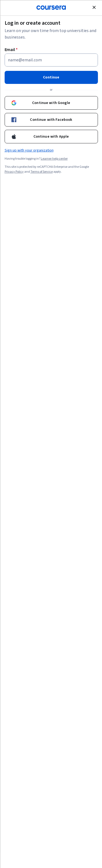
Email (11, 49)
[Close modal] (94, 7)
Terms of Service (41, 171)
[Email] (51, 60)
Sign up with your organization (29, 150)
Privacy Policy (14, 171)
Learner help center (54, 158)
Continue (51, 77)
